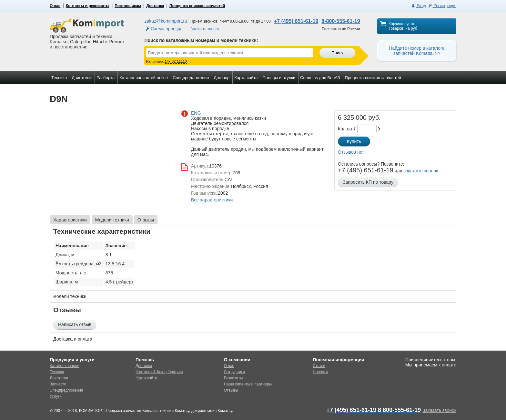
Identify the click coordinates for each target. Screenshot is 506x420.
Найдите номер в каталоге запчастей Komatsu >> (417, 51)
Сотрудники (234, 372)
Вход (418, 6)
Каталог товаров (65, 366)
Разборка (106, 78)
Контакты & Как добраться (159, 372)
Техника (59, 78)
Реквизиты (233, 378)
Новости (320, 372)
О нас (55, 6)
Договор (222, 78)
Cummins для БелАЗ (320, 78)
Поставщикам (128, 6)
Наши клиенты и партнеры (248, 384)
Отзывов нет (351, 152)
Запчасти (58, 384)
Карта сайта (246, 78)
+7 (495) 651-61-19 (296, 21)
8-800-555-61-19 (341, 21)
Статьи (319, 366)
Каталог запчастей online (144, 78)
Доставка (155, 6)
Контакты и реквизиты (88, 6)
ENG (196, 113)
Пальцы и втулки (279, 78)
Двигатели (82, 78)
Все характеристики (212, 200)
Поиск (337, 53)
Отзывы (231, 390)
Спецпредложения (191, 78)
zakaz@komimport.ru (166, 21)
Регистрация (442, 6)
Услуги (56, 396)
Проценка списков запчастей (197, 6)
